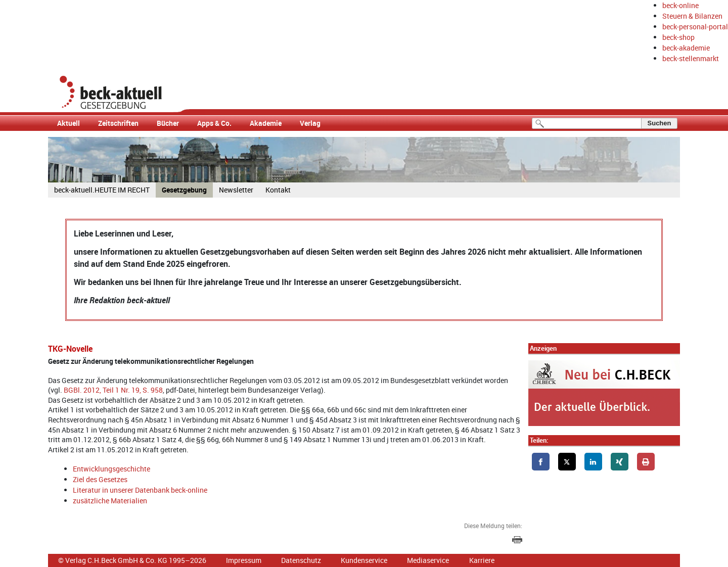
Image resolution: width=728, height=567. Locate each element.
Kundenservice (364, 560)
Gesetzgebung (184, 190)
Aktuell (69, 123)
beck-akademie (686, 48)
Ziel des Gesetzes (100, 479)
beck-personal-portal (695, 27)
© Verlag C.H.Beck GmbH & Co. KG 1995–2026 (132, 560)
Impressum (244, 560)
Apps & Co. (214, 123)
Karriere (482, 560)
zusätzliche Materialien (110, 501)
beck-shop (678, 37)
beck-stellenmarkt (691, 58)
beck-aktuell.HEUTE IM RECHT (102, 190)
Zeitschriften (118, 123)
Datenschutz (301, 560)
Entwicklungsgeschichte (111, 469)
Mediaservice (428, 560)
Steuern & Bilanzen (692, 16)
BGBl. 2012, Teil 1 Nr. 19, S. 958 (113, 390)
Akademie (266, 123)
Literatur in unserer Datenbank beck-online (140, 490)
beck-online (680, 5)
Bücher (168, 123)
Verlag (310, 123)
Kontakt (278, 190)
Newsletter (236, 190)
